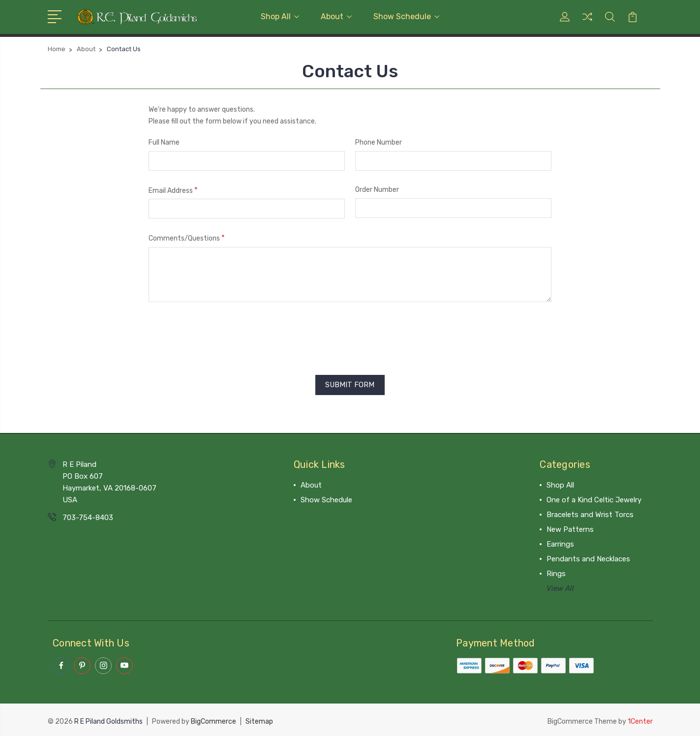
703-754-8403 (88, 516)
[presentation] (223, 335)
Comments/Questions (187, 238)
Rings (556, 572)
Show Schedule (406, 16)
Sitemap (259, 719)
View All (560, 587)
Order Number (377, 190)
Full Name (164, 142)
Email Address (173, 190)
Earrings (560, 543)
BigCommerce (213, 719)
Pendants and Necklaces (588, 557)
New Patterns (570, 528)
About (336, 16)
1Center (640, 719)
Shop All (280, 16)
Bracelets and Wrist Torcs (590, 513)
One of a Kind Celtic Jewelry (594, 498)
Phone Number (379, 142)
